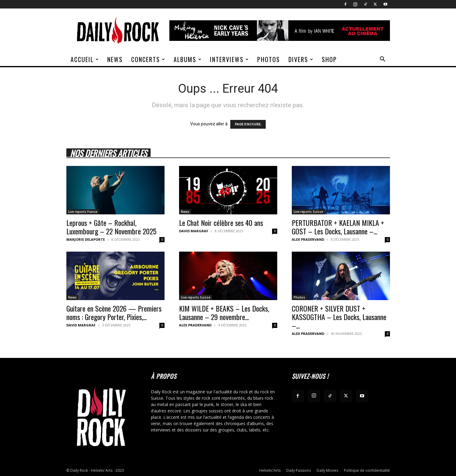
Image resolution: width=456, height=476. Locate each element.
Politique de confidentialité (367, 470)
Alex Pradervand (308, 239)
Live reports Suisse (308, 212)
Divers (301, 59)
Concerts (148, 59)
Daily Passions (299, 470)
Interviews (230, 59)
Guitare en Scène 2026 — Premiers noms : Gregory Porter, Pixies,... (114, 312)
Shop (329, 59)
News (115, 59)
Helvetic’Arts (270, 470)
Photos (269, 59)
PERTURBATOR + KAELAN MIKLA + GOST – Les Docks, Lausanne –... (338, 227)
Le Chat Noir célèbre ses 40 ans (221, 223)
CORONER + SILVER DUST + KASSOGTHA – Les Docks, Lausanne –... (339, 317)
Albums (188, 59)
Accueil (85, 59)
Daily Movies (327, 470)
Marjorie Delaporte (86, 239)
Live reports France (83, 212)
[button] (383, 60)
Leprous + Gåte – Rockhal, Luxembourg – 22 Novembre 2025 (111, 227)
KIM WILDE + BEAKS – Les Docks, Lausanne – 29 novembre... (224, 312)
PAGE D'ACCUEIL (248, 124)
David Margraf (194, 231)
